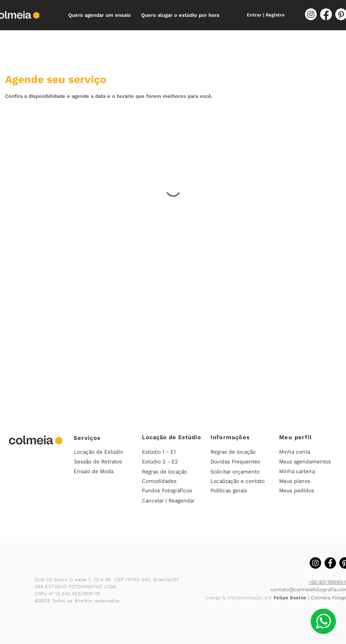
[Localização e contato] (239, 481)
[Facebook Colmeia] (330, 563)
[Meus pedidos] (308, 491)
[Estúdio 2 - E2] (170, 462)
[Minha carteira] (308, 471)
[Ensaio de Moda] (102, 471)
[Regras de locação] (170, 472)
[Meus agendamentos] (308, 462)
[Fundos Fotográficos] (171, 491)
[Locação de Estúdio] (101, 452)
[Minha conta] (308, 452)
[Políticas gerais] (239, 491)
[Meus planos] (308, 481)
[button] (100, 15)
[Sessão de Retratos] (101, 462)
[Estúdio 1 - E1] (170, 452)
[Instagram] (311, 14)
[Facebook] (326, 14)
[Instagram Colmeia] (315, 563)
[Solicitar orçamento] (239, 472)
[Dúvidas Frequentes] (239, 462)
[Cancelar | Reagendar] (171, 501)
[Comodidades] (170, 481)
